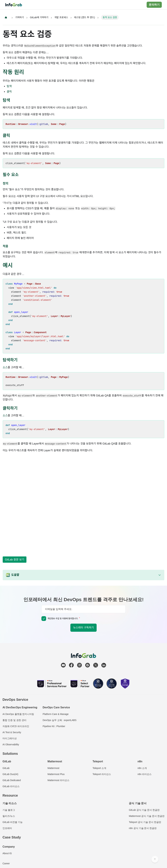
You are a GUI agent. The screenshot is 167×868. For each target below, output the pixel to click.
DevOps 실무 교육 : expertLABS (60, 720)
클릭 (9, 92)
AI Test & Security (12, 732)
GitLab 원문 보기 (15, 560)
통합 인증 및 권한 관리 (14, 720)
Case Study (12, 837)
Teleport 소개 (99, 768)
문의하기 (154, 5)
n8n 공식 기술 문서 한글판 (143, 828)
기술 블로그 (9, 810)
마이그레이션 (10, 738)
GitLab (6, 768)
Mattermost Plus (56, 774)
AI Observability (11, 744)
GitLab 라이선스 (11, 786)
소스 (5, 368)
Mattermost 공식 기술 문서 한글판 (147, 816)
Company (9, 847)
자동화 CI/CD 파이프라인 (16, 726)
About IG (7, 853)
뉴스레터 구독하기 (83, 628)
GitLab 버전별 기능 (13, 822)
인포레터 (7, 828)
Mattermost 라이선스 (58, 780)
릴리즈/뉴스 (9, 816)
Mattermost (53, 768)
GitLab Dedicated (12, 780)
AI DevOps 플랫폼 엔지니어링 (18, 714)
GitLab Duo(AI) (10, 774)
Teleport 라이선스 (102, 774)
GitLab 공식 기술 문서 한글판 (144, 810)
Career (6, 863)
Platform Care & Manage (56, 714)
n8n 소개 (142, 768)
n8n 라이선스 (145, 774)
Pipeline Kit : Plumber (54, 726)
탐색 (9, 86)
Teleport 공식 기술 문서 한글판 (145, 822)
